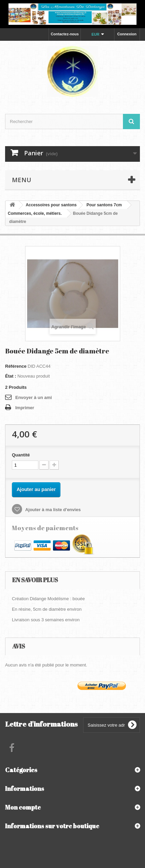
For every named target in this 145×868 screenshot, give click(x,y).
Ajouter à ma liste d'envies (52, 510)
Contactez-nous (65, 34)
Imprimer (25, 408)
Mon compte (23, 807)
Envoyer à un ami (34, 397)
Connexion (127, 34)
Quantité (21, 455)
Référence (16, 366)
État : (11, 376)
